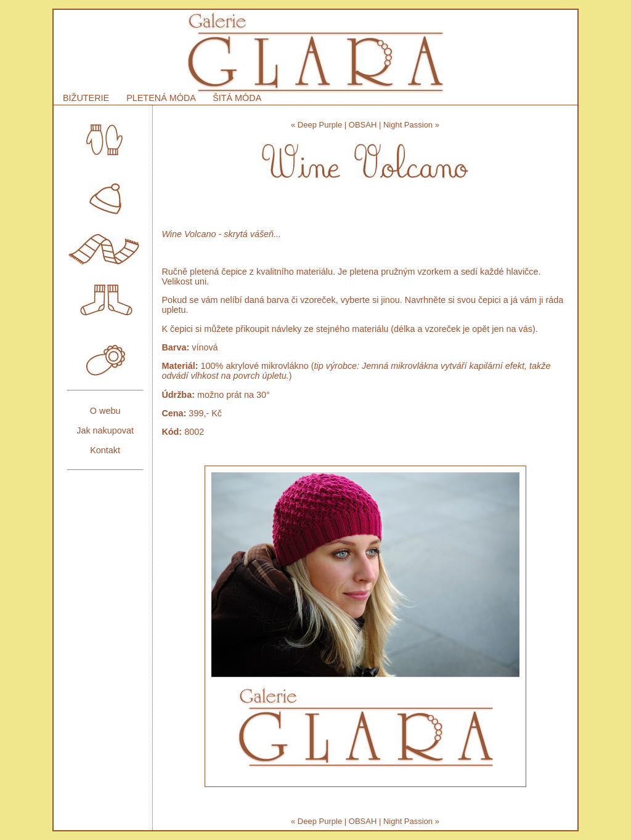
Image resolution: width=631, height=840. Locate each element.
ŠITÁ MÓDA (237, 98)
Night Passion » (411, 125)
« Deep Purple (316, 125)
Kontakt (105, 450)
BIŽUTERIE (86, 98)
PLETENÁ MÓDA (161, 98)
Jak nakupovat (105, 430)
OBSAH (363, 125)
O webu (105, 411)
